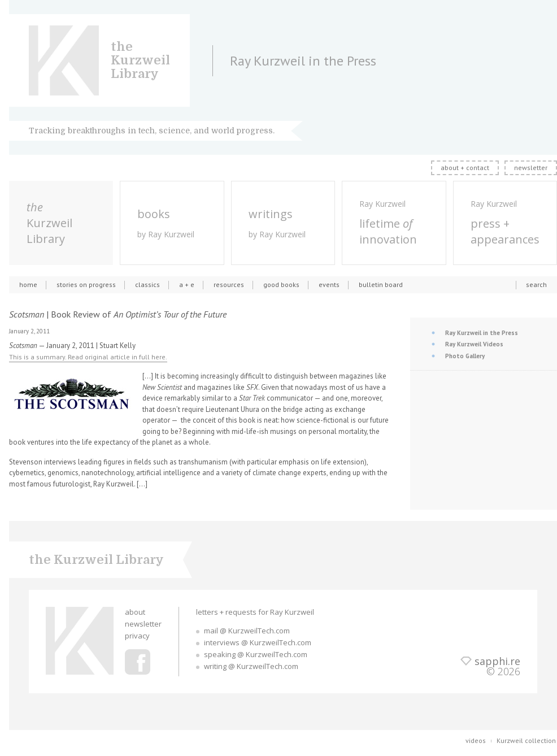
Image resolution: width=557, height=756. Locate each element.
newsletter (531, 168)
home (28, 284)
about (135, 612)
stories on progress (86, 284)
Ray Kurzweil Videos (474, 344)
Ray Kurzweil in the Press (482, 333)
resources (229, 284)
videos (476, 740)
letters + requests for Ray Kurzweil (255, 612)
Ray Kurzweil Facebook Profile (138, 662)
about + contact (465, 168)
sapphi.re (497, 661)
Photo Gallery (465, 356)
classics (147, 284)
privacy (137, 636)
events (329, 284)
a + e (187, 284)
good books (281, 284)
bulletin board (381, 284)
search (536, 284)
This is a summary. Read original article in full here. (88, 357)
